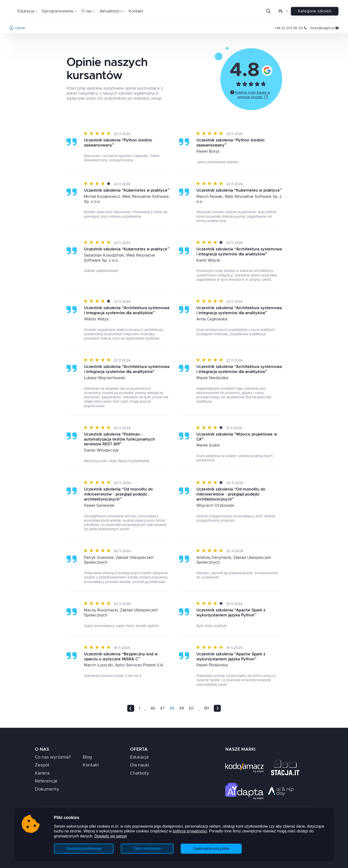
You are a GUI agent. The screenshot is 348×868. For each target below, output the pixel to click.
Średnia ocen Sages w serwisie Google (253, 95)
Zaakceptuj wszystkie (211, 849)
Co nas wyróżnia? (53, 757)
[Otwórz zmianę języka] (286, 11)
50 (191, 708)
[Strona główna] (11, 28)
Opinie (20, 28)
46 (153, 708)
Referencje (46, 781)
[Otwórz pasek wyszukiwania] (268, 11)
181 (206, 708)
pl (281, 11)
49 (182, 708)
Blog (87, 757)
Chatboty (140, 773)
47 (162, 708)
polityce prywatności (190, 831)
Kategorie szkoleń (315, 11)
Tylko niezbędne (147, 849)
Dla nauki (140, 765)
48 (172, 708)
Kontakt (136, 11)
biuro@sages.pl (324, 28)
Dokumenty (47, 789)
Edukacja (139, 757)
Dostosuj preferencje (84, 849)
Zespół (42, 765)
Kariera (42, 773)
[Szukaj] (272, 11)
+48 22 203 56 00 (290, 28)
